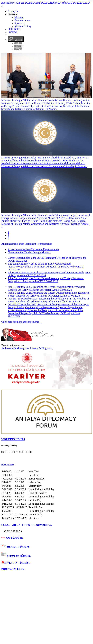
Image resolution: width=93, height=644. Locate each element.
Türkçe (18, 43)
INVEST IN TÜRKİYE (16, 563)
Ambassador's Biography (39, 348)
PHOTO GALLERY (13, 569)
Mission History (23, 26)
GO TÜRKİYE (14, 538)
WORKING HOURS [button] (13, 439)
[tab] (46, 439)
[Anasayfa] (13, 11)
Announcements (23, 20)
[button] (46, 464)
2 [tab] (9, 235)
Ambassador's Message (14, 348)
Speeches (19, 23)
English (16, 39)
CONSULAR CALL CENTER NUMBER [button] (27, 525)
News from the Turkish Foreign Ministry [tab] (29, 252)
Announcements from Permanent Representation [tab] (33, 249)
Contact (13, 32)
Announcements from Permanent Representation (27, 244)
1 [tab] (9, 232)
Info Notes (15, 29)
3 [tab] (9, 238)
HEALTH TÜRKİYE (18, 547)
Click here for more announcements (21, 322)
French (18, 49)
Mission (13, 14)
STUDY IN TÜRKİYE (19, 556)
